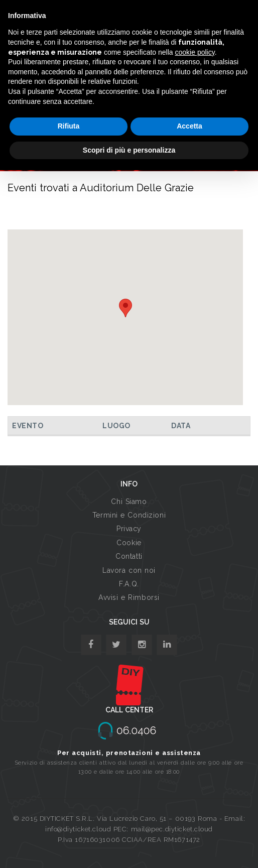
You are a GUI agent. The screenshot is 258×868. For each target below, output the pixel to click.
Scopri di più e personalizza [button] (129, 150)
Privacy (129, 529)
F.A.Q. (129, 584)
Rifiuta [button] (69, 126)
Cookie (129, 543)
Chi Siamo (129, 502)
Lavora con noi (129, 570)
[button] (125, 308)
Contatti (129, 556)
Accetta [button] (189, 126)
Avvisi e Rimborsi (129, 597)
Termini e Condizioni (129, 515)
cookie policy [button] (195, 52)
